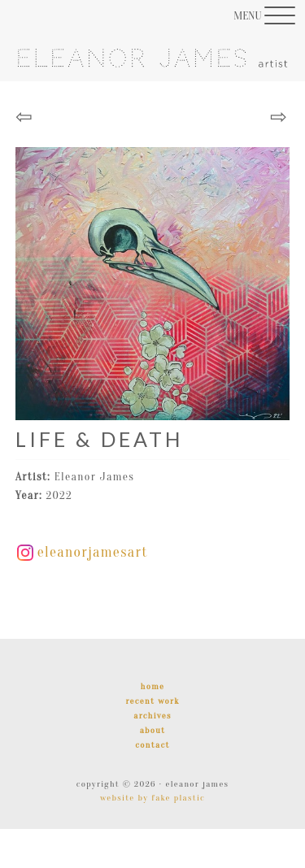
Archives (152, 716)
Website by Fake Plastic (152, 798)
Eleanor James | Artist (153, 69)
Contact (152, 745)
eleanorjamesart (83, 552)
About (153, 730)
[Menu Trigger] (264, 15)
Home (152, 686)
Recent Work (152, 701)
